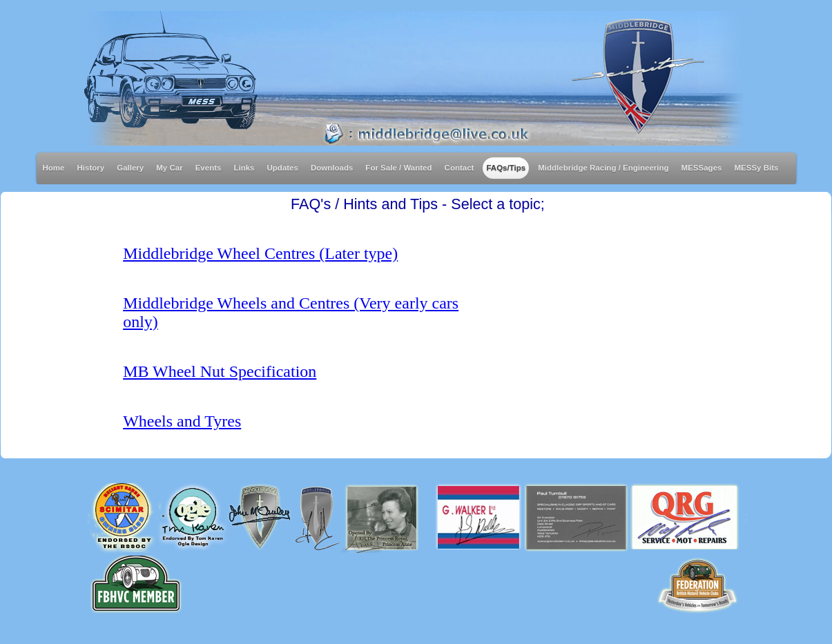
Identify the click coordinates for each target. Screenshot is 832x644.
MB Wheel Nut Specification (220, 371)
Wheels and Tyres (182, 421)
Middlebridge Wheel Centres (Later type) (260, 253)
